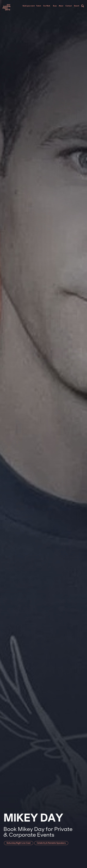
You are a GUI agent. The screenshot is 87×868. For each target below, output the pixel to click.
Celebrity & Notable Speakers (51, 843)
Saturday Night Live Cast (19, 843)
